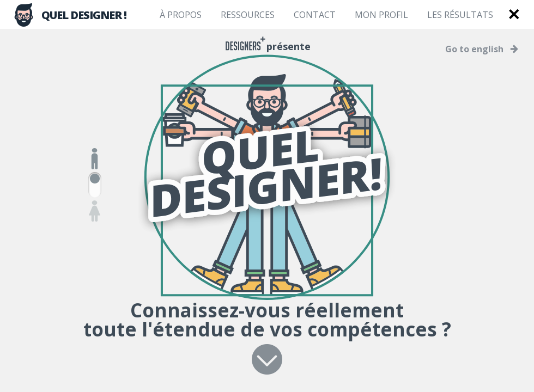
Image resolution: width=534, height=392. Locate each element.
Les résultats (460, 15)
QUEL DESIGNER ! (69, 15)
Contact (315, 15)
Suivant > (267, 359)
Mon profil (381, 15)
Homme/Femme (95, 185)
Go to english (474, 49)
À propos (181, 15)
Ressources (248, 15)
